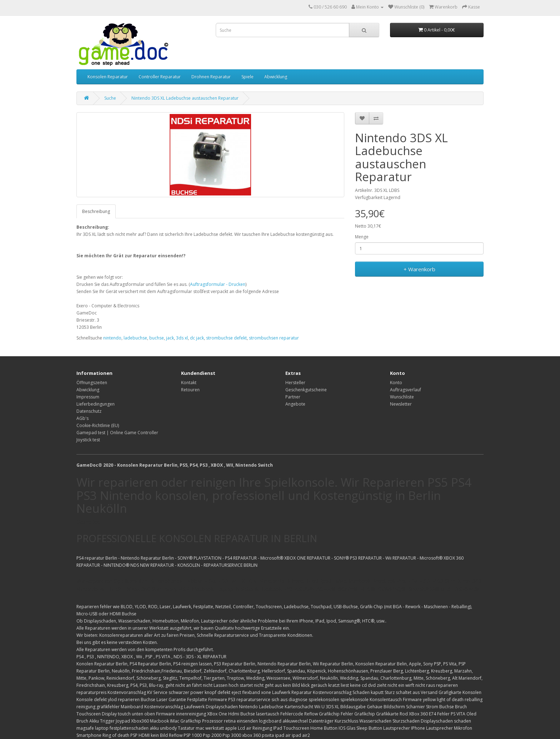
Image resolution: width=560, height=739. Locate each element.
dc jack (197, 338)
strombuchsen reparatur (274, 338)
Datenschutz (89, 411)
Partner (293, 397)
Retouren (190, 390)
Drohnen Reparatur (211, 77)
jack (170, 338)
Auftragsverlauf (406, 390)
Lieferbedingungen (96, 404)
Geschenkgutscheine (306, 390)
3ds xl (182, 338)
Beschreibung (96, 211)
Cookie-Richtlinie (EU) (98, 425)
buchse (157, 338)
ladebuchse (135, 338)
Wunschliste (402, 397)
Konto (396, 383)
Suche (110, 98)
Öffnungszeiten (92, 383)
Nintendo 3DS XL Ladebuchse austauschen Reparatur (185, 98)
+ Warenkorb (419, 269)
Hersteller (295, 383)
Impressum (88, 397)
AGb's (82, 418)
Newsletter (401, 404)
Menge (362, 237)
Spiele (247, 77)
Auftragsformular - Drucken (218, 284)
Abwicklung (276, 77)
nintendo (112, 338)
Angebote (295, 404)
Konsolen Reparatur (108, 77)
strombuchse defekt (226, 338)
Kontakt (189, 383)
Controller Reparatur (160, 77)
